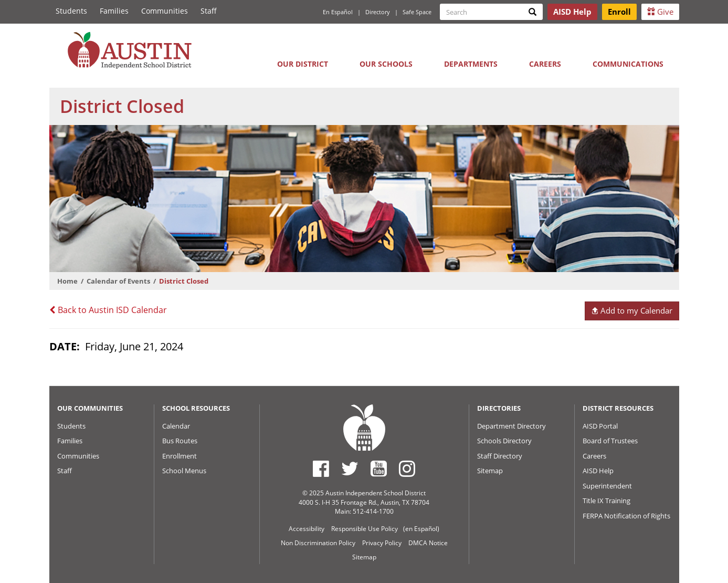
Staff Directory (500, 456)
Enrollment (180, 456)
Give (660, 12)
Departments (471, 64)
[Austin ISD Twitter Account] (350, 469)
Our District (303, 64)
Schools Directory (504, 441)
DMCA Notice (428, 543)
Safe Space (417, 12)
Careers (545, 64)
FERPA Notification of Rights (626, 516)
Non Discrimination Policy (318, 543)
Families (114, 11)
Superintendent (607, 486)
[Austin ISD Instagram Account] (407, 469)
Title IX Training (606, 501)
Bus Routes (180, 441)
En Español (338, 12)
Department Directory (511, 426)
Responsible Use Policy (365, 529)
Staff (209, 11)
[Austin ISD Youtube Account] (379, 469)
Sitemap (490, 471)
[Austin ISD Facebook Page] (321, 469)
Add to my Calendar (632, 310)
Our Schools (386, 64)
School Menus (184, 471)
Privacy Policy (382, 543)
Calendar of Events (118, 281)
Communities (165, 11)
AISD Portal (600, 426)
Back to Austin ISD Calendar (108, 310)
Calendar (176, 426)
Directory (378, 12)
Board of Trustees (610, 441)
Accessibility (307, 529)
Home (67, 281)
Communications (628, 64)
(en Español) (421, 529)
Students (71, 11)
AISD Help (598, 471)
